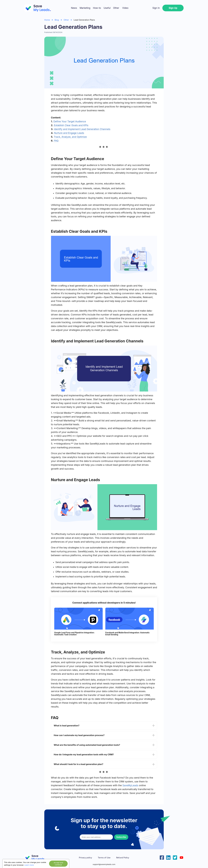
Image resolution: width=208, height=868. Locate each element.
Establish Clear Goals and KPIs (71, 125)
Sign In (156, 8)
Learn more (29, 865)
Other (116, 8)
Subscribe (121, 837)
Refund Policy (123, 858)
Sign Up (173, 8)
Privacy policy (85, 858)
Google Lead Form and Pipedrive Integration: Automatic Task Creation (74, 634)
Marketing (85, 8)
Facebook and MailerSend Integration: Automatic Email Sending (127, 634)
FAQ (56, 141)
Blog (57, 20)
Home (47, 20)
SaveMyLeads (130, 785)
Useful (107, 8)
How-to (97, 8)
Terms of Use (104, 858)
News (74, 8)
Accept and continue (58, 864)
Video (125, 8)
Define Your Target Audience (70, 121)
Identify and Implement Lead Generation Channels (82, 129)
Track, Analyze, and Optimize (70, 137)
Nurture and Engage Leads (69, 133)
